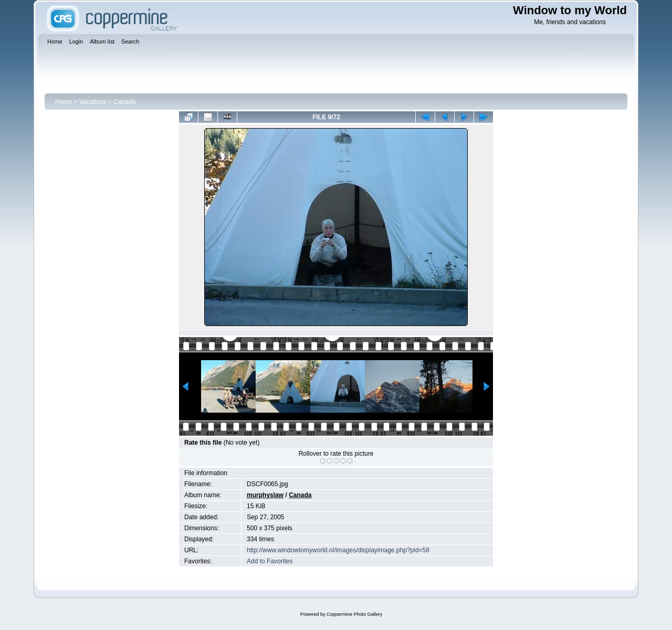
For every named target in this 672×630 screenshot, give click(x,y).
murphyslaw (265, 495)
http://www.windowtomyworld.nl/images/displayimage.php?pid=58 (338, 550)
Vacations (93, 102)
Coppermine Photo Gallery (354, 614)
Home (64, 102)
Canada (124, 102)
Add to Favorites (270, 561)
